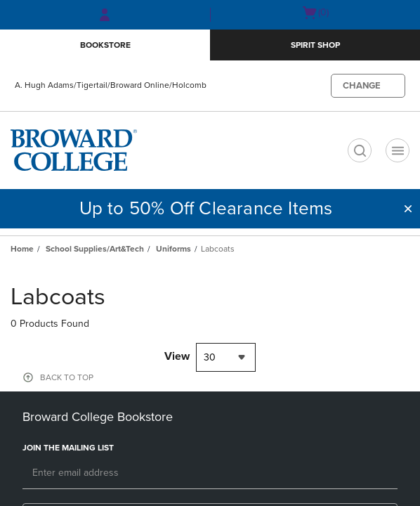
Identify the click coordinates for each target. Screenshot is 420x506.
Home (22, 249)
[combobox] (226, 357)
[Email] (210, 474)
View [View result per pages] (177, 356)
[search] (360, 150)
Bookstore (105, 45)
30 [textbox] (210, 357)
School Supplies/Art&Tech (95, 249)
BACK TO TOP (67, 377)
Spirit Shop (315, 45)
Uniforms (173, 249)
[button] (408, 209)
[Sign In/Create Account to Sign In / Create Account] (105, 15)
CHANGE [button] (362, 86)
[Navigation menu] (398, 150)
